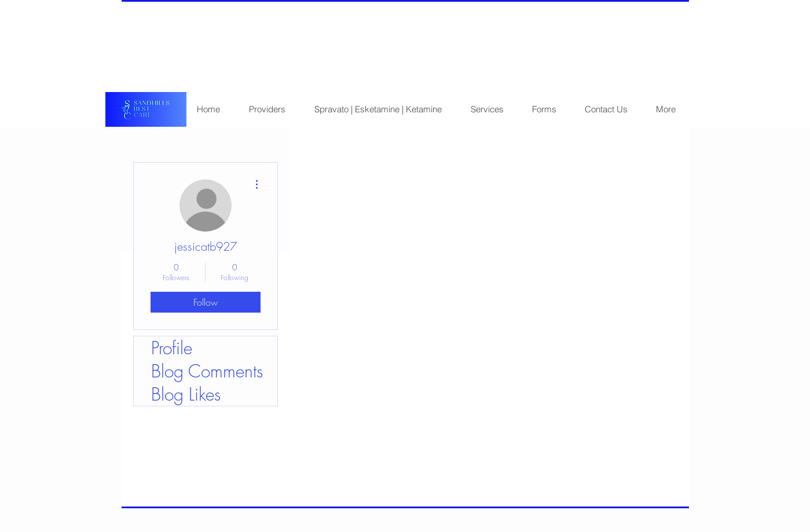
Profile (172, 348)
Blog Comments (207, 371)
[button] (544, 109)
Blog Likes (186, 394)
